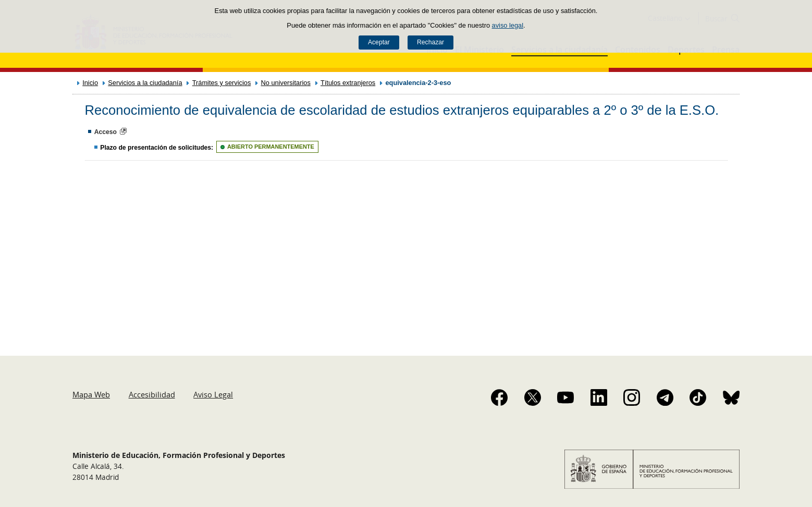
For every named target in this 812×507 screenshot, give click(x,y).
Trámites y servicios (222, 83)
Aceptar (379, 42)
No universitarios (286, 83)
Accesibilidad (152, 394)
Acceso (106, 132)
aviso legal (508, 25)
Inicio (90, 83)
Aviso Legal (213, 394)
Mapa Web (91, 394)
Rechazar (430, 42)
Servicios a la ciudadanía (145, 83)
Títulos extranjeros (348, 83)
